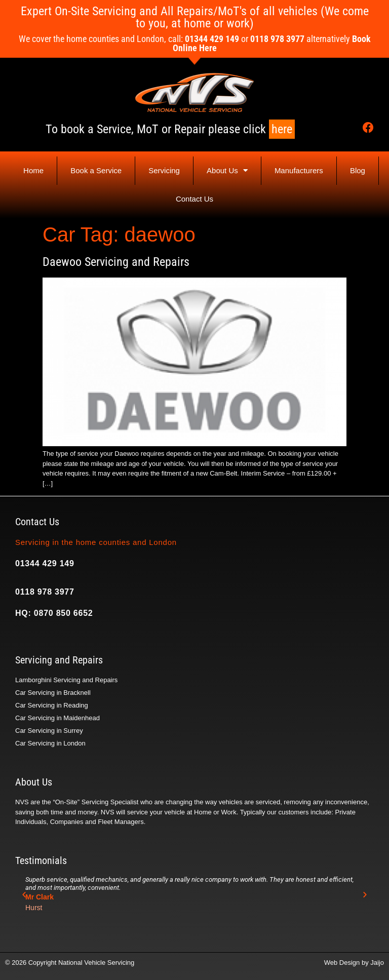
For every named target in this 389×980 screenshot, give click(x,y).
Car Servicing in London (50, 743)
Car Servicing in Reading (52, 705)
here (282, 129)
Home (33, 170)
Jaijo (377, 963)
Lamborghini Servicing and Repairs (66, 680)
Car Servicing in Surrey (49, 731)
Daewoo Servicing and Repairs (116, 262)
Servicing (164, 170)
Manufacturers (299, 170)
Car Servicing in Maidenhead (57, 718)
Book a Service (96, 170)
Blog (358, 170)
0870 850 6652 (64, 613)
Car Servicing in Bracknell (53, 693)
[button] (24, 895)
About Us (227, 170)
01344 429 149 (45, 563)
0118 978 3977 (45, 592)
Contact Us (194, 199)
